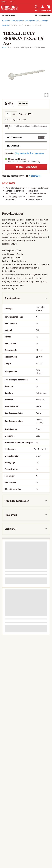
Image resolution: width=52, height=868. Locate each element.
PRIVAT (4, 2)
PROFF (12, 2)
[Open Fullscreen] (46, 95)
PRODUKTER (9, 16)
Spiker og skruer (16, 21)
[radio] (26, 138)
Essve (4, 48)
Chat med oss (35, 176)
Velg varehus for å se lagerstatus (30, 153)
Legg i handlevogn (26, 167)
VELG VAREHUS (42, 15)
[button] (26, 75)
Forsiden (5, 21)
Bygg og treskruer (30, 21)
